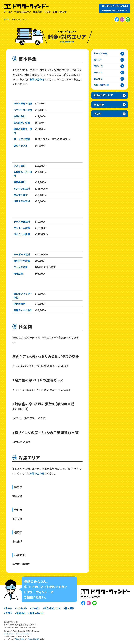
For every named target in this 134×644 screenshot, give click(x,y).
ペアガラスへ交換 (23, 110)
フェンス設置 (21, 267)
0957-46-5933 (117, 6)
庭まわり (19, 246)
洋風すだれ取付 (22, 201)
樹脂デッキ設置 (22, 261)
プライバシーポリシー (24, 634)
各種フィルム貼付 (23, 310)
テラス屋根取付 (22, 221)
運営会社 (21, 613)
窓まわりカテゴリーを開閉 (122, 66)
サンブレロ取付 (22, 188)
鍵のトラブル (21, 146)
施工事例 (38, 12)
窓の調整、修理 (22, 123)
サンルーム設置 (22, 228)
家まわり (19, 213)
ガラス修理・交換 (23, 103)
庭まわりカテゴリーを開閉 (122, 79)
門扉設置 (18, 273)
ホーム (9, 608)
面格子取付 (19, 182)
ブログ (48, 12)
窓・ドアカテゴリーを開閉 (122, 60)
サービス (8, 12)
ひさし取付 (19, 166)
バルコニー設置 (22, 234)
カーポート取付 (22, 254)
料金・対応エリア (23, 12)
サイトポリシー (9, 634)
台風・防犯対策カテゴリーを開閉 (122, 85)
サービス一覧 (101, 53)
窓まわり (19, 157)
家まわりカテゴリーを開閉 (122, 73)
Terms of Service (33, 639)
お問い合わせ (60, 12)
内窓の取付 (19, 116)
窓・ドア (18, 95)
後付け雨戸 (19, 304)
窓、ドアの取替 (22, 139)
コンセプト (22, 608)
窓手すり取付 (21, 195)
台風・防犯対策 (24, 285)
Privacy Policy (19, 639)
